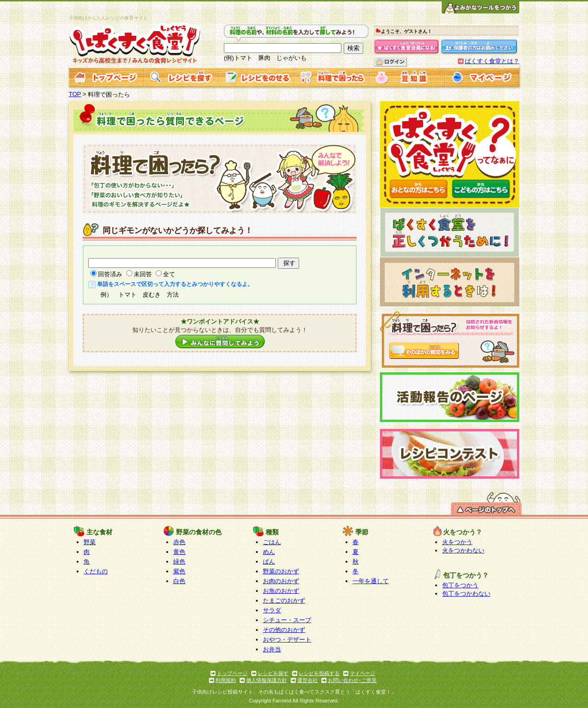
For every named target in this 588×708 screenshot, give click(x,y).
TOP (75, 94)
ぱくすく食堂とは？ (492, 61)
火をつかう (457, 542)
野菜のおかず (281, 571)
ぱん (269, 562)
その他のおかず (284, 630)
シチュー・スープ (287, 620)
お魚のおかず (281, 591)
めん (269, 552)
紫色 (179, 571)
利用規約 (226, 680)
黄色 (179, 552)
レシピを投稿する (319, 673)
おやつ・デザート (287, 640)
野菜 (90, 542)
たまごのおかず (284, 601)
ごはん (272, 542)
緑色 (179, 562)
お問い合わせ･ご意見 (352, 680)
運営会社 (307, 680)
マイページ (363, 673)
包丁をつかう (460, 585)
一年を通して (371, 581)
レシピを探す (273, 673)
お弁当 (272, 649)
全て (169, 274)
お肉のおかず (281, 581)
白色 (179, 581)
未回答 (143, 274)
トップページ (232, 673)
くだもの (96, 571)
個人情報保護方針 (267, 680)
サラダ (272, 610)
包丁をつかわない (466, 594)
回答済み (110, 274)
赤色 (179, 542)
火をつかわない (463, 550)
